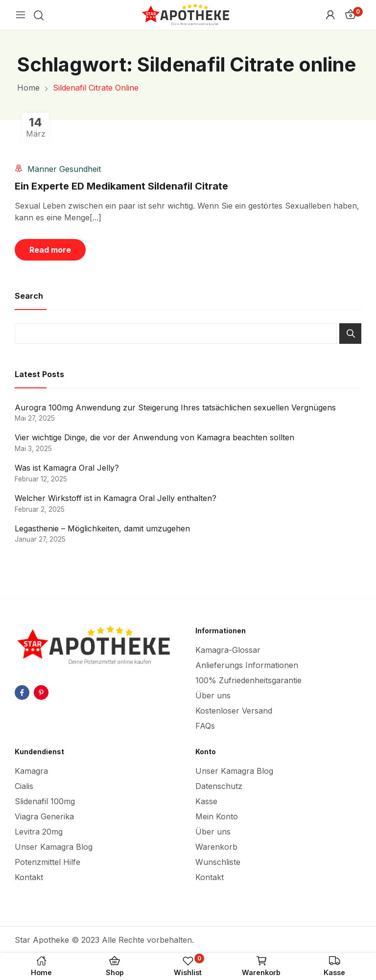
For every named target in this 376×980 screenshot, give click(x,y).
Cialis (24, 786)
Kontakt (29, 877)
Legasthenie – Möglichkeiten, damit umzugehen (102, 528)
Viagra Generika (44, 816)
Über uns (213, 695)
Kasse (206, 801)
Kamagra (31, 771)
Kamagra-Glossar (228, 650)
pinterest (41, 693)
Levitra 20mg (39, 832)
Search (350, 334)
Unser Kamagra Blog (54, 847)
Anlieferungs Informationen (247, 665)
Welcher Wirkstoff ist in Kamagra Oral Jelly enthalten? (116, 498)
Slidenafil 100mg (45, 801)
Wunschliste (218, 862)
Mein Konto (217, 816)
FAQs (205, 726)
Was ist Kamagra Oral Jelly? (67, 468)
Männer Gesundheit (64, 169)
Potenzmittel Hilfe (47, 862)
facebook (22, 693)
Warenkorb (216, 847)
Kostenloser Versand (234, 711)
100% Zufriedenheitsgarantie (248, 680)
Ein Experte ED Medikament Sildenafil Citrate (121, 186)
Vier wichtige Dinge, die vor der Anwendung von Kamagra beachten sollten (154, 437)
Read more (50, 250)
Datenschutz (219, 786)
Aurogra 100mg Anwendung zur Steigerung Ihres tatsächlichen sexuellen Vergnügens (175, 407)
